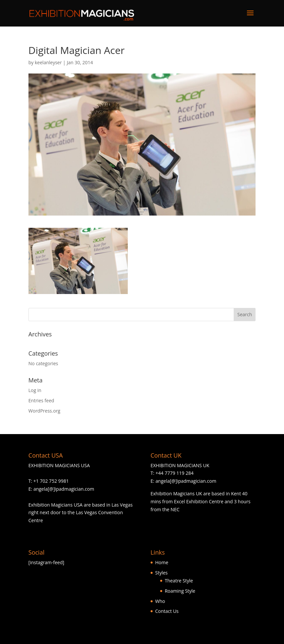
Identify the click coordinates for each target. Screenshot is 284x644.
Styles (162, 573)
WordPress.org (44, 411)
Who (160, 601)
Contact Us (167, 611)
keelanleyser (48, 62)
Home (162, 562)
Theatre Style (179, 581)
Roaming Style (180, 591)
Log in (35, 390)
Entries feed (41, 400)
